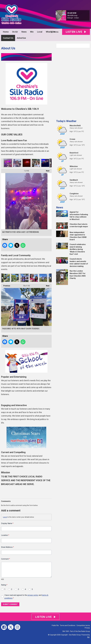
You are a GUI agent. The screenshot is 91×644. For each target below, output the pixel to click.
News (24, 32)
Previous (6, 285)
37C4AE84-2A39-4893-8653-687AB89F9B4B (43, 278)
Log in (5, 517)
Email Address (7, 547)
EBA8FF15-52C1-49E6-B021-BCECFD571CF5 (6, 278)
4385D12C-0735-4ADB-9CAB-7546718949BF (36, 163)
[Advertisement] (73, 83)
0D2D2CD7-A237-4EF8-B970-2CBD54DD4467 (45, 163)
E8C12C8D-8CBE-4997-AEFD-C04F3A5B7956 (34, 278)
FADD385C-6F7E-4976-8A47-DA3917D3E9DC (25, 278)
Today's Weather (66, 121)
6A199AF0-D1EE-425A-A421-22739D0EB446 (8, 163)
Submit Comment (10, 604)
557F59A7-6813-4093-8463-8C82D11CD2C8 (15, 278)
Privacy (87, 628)
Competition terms (83, 625)
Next (47, 170)
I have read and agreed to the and (26, 597)
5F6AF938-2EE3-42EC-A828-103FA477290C (27, 163)
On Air (15, 32)
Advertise (21, 38)
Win (32, 32)
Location (5, 535)
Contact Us (8, 38)
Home (6, 32)
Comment (6, 559)
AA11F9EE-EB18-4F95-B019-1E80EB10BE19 (17, 163)
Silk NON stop (72, 16)
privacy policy (33, 595)
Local (40, 32)
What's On (50, 32)
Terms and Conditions (68, 625)
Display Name (7, 523)
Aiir (88, 637)
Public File (55, 625)
